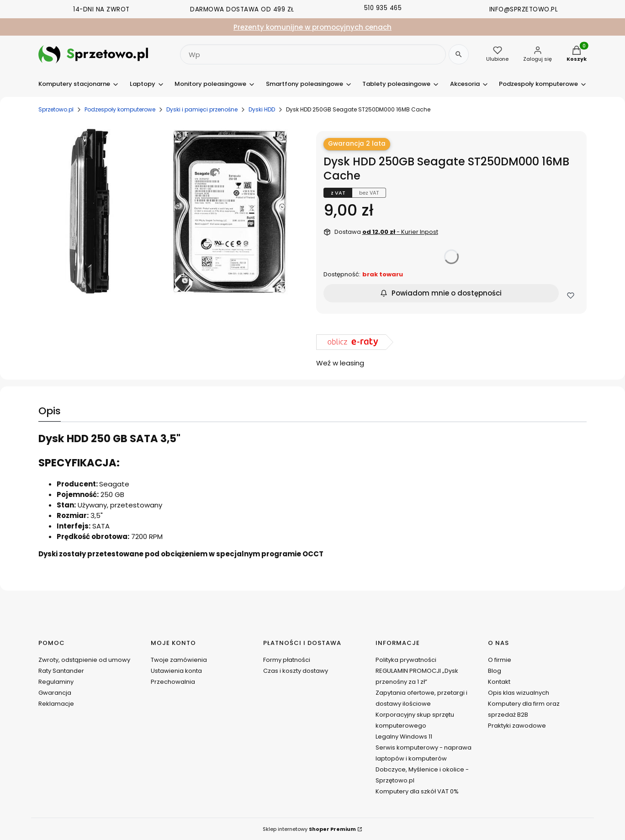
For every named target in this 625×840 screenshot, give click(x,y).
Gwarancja (55, 693)
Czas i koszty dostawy (296, 671)
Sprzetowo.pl (56, 109)
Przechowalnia (173, 682)
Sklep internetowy (309, 829)
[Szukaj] (459, 54)
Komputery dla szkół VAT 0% (417, 791)
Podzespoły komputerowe (120, 109)
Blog (495, 671)
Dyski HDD (262, 109)
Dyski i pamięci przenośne (202, 109)
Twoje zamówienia (179, 660)
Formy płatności (287, 660)
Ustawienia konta (176, 671)
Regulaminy (56, 682)
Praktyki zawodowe (517, 726)
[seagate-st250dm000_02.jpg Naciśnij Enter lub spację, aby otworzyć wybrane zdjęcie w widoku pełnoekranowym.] (174, 212)
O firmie (500, 660)
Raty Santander (61, 671)
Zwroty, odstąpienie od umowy (84, 660)
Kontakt (499, 682)
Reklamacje (56, 704)
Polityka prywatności (406, 660)
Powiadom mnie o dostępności (441, 293)
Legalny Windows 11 (404, 737)
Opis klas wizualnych (519, 693)
